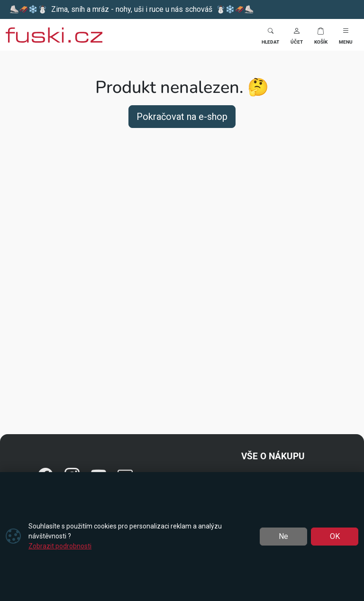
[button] (297, 35)
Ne (283, 536)
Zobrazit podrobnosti (60, 546)
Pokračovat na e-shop (182, 117)
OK (335, 536)
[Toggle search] (270, 35)
